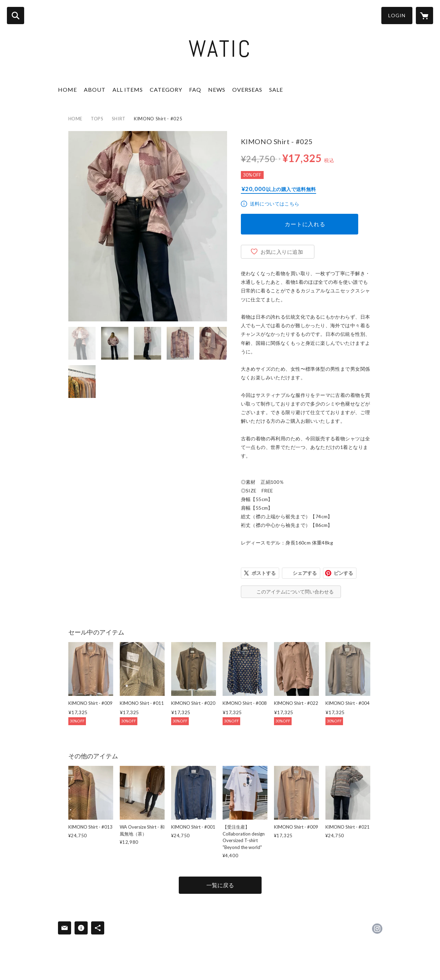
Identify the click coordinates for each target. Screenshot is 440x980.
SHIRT (119, 119)
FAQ (195, 89)
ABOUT (95, 89)
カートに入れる (305, 224)
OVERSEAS (247, 89)
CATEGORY (166, 89)
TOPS (97, 119)
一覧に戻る (220, 885)
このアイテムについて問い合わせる (295, 592)
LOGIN (397, 15)
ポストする (264, 573)
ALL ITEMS (128, 89)
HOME (67, 89)
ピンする (343, 573)
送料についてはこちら (275, 204)
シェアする (305, 573)
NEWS (217, 89)
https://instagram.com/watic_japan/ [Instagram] (377, 929)
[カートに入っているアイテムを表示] (424, 16)
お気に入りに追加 (282, 252)
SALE (276, 89)
